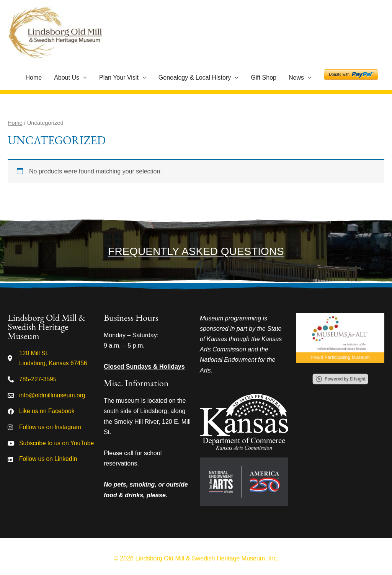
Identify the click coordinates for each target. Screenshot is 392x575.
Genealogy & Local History (195, 78)
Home (33, 78)
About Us (67, 78)
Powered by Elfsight (345, 379)
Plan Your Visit (119, 78)
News (296, 78)
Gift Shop (264, 78)
